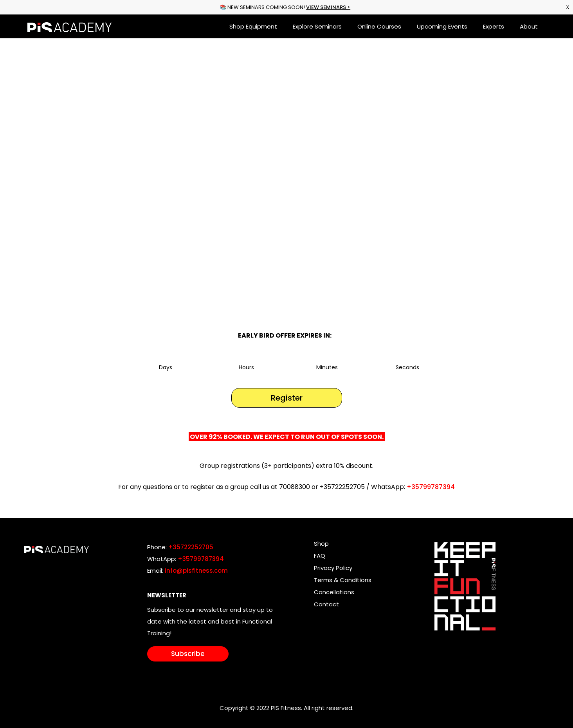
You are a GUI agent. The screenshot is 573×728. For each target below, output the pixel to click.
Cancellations (334, 592)
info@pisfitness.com (196, 571)
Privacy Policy (333, 568)
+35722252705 (191, 547)
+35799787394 (431, 487)
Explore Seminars (317, 26)
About (529, 26)
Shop (321, 544)
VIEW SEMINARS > (328, 7)
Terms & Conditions (343, 580)
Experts (494, 26)
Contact (326, 604)
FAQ (320, 556)
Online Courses (379, 26)
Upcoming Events (442, 26)
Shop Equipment (253, 26)
